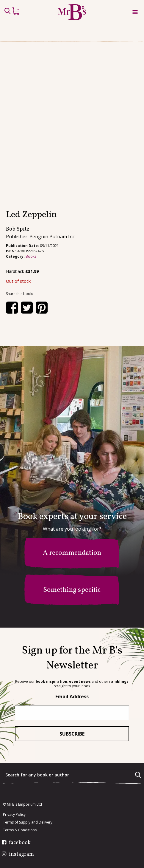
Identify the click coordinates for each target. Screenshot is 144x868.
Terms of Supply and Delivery (28, 822)
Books (31, 256)
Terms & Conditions (20, 830)
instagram (21, 855)
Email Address (72, 696)
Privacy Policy (14, 815)
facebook (20, 843)
